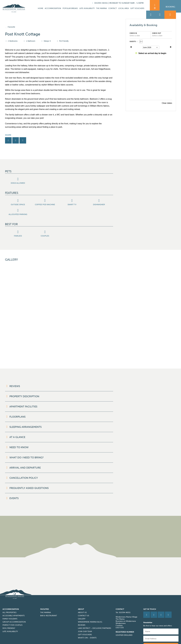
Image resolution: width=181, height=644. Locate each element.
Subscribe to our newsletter (161, 629)
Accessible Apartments (14, 599)
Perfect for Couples (13, 609)
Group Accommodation (14, 606)
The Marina (101, 8)
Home (41, 8)
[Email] (161, 622)
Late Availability (87, 8)
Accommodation (53, 8)
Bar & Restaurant (49, 599)
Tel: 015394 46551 (123, 596)
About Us (82, 596)
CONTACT (120, 593)
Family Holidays (10, 602)
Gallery (82, 602)
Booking (170, 7)
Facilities (45, 593)
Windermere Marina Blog (90, 606)
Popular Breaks (70, 8)
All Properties (9, 596)
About (81, 593)
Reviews (82, 609)
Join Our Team (85, 615)
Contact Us (84, 599)
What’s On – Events (87, 621)
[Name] (161, 615)
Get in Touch (150, 593)
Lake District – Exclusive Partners (95, 612)
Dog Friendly (9, 612)
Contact (113, 8)
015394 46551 (100, 3)
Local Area (124, 8)
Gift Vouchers (137, 8)
